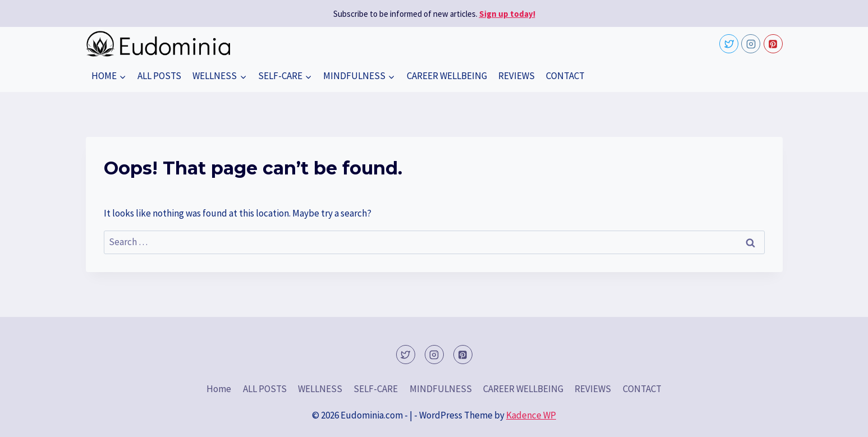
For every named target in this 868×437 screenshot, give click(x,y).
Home (219, 389)
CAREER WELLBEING (447, 76)
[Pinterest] (773, 44)
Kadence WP (531, 415)
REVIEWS (516, 76)
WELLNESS (320, 389)
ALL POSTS (159, 76)
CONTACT (565, 76)
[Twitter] (729, 44)
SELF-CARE (376, 389)
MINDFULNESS (441, 389)
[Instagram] (751, 44)
